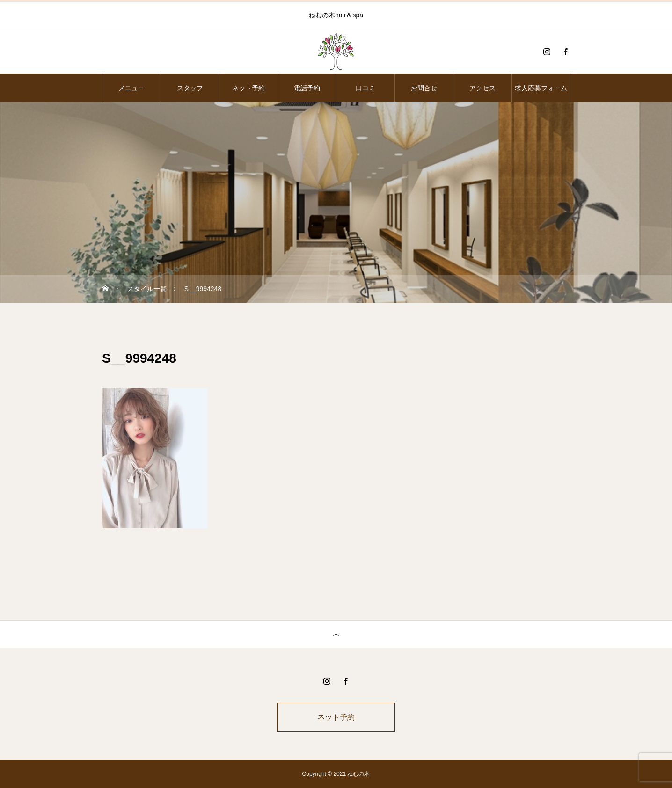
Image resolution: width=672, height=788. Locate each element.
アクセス (482, 88)
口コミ (365, 88)
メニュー (131, 88)
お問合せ (424, 88)
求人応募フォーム (541, 88)
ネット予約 (248, 88)
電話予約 (307, 88)
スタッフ (190, 88)
